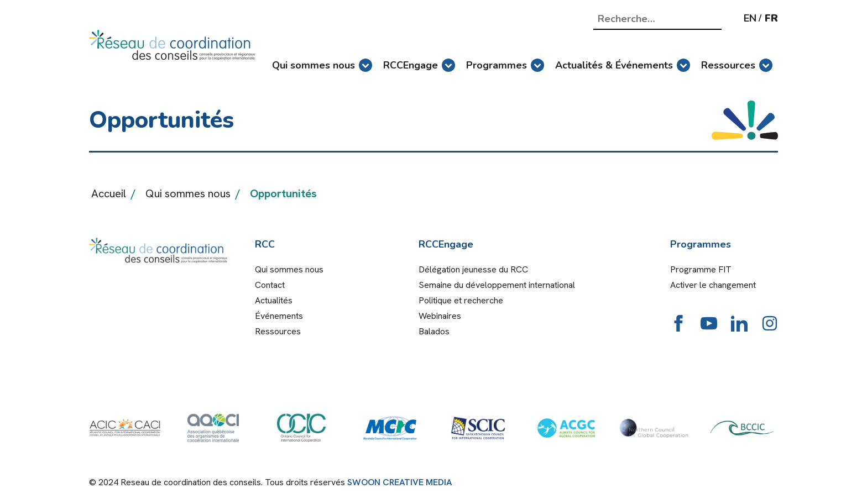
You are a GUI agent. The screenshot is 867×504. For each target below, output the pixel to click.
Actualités (274, 300)
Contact (270, 285)
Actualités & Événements (623, 65)
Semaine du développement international (497, 285)
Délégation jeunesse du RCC (473, 269)
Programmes (505, 65)
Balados (434, 331)
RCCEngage (419, 65)
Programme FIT (701, 269)
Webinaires (440, 316)
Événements (279, 316)
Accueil (109, 193)
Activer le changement (713, 285)
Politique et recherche (461, 300)
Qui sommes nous (322, 65)
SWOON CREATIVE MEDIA (400, 482)
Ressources (737, 65)
